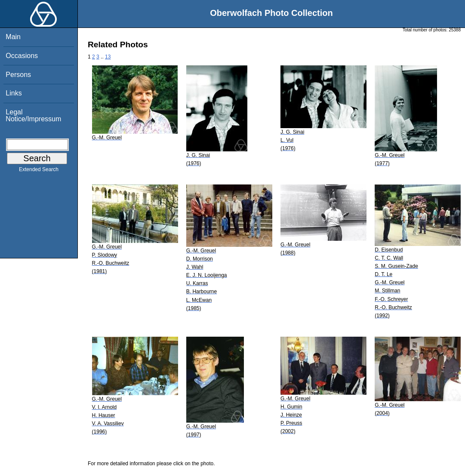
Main (13, 37)
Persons (18, 75)
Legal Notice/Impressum (33, 115)
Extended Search (39, 171)
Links (14, 93)
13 (108, 57)
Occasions (22, 56)
